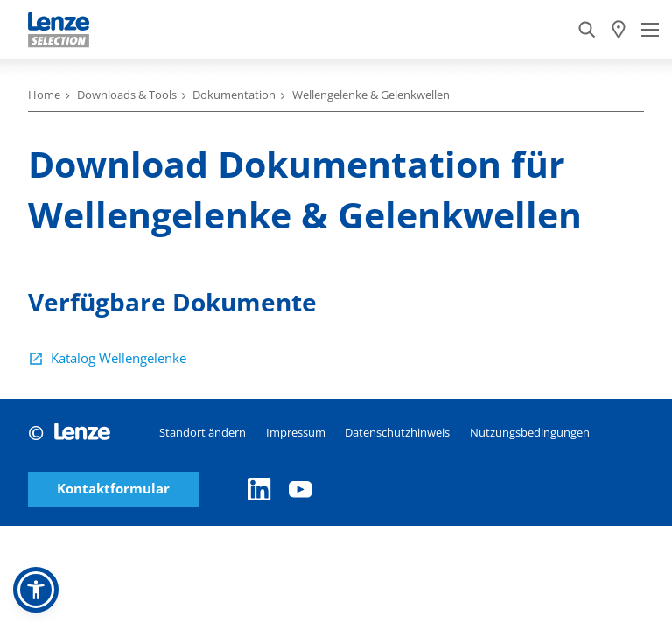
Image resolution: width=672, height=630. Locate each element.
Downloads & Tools (127, 94)
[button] (36, 590)
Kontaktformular (113, 489)
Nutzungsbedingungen (530, 432)
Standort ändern (203, 432)
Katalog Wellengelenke (119, 358)
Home (44, 94)
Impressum (296, 432)
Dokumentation (234, 94)
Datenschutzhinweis (397, 432)
